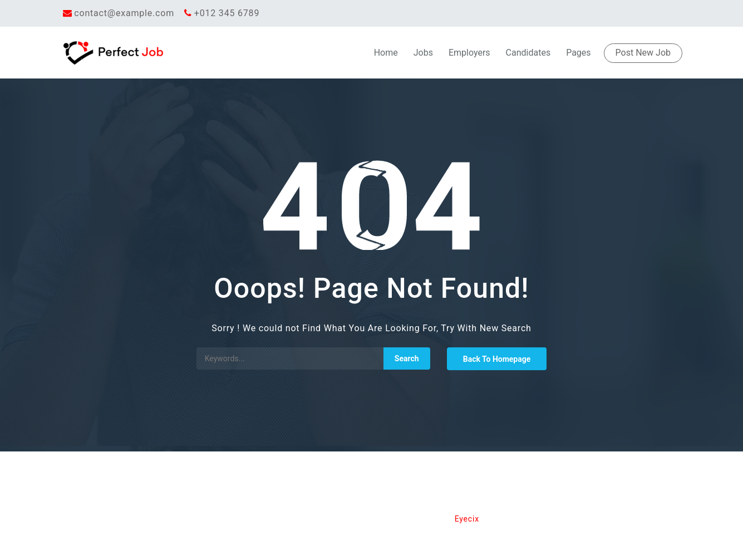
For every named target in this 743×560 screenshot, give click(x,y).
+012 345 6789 (227, 13)
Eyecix (467, 519)
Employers (469, 53)
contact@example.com (124, 13)
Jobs (423, 53)
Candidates (528, 53)
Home (386, 53)
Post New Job (643, 53)
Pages (578, 53)
